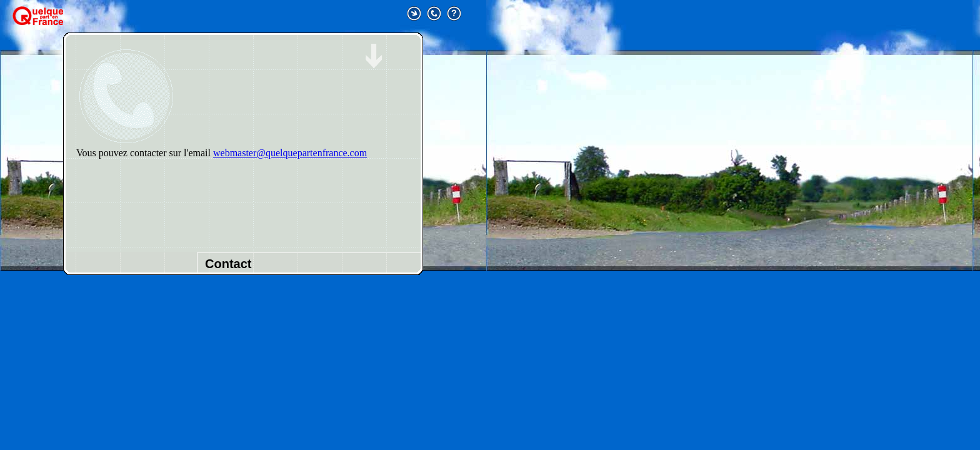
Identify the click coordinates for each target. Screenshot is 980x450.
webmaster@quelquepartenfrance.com (290, 153)
